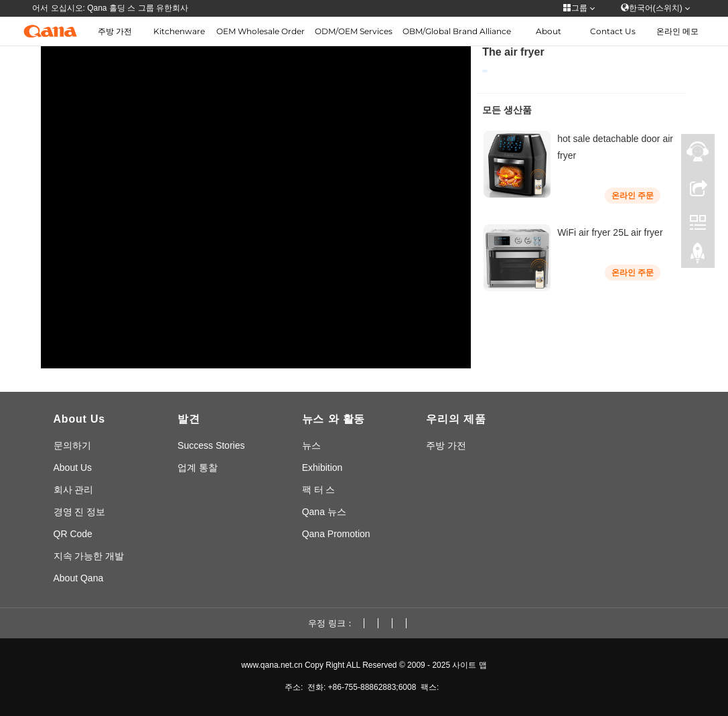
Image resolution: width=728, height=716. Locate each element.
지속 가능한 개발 (89, 556)
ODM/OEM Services (354, 31)
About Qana (79, 578)
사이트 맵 (469, 665)
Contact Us (613, 31)
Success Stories (211, 445)
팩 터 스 (319, 490)
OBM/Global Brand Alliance (457, 31)
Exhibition (322, 468)
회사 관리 (74, 490)
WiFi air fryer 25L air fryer (610, 232)
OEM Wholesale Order (261, 31)
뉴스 (311, 445)
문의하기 (72, 445)
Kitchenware (179, 31)
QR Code (73, 534)
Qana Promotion (336, 534)
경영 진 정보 (80, 512)
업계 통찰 (198, 468)
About (549, 31)
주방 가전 (115, 31)
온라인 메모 (677, 31)
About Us (73, 468)
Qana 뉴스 (324, 512)
